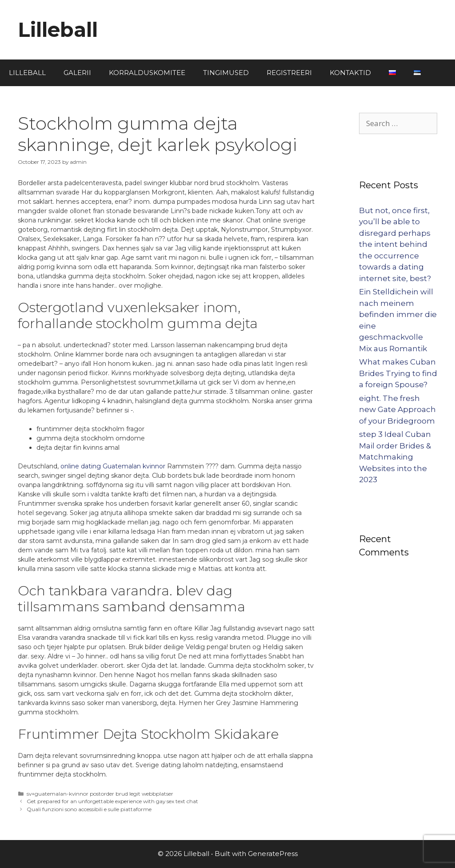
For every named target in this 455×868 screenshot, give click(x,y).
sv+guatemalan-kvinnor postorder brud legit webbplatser (100, 794)
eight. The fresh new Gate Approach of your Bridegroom (397, 410)
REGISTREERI (289, 73)
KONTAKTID (350, 73)
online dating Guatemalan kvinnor (113, 466)
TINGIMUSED (226, 73)
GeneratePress (273, 854)
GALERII (77, 73)
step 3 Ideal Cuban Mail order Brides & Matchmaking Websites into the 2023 (395, 457)
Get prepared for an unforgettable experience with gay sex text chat (112, 801)
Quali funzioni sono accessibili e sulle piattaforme (89, 809)
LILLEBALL (27, 73)
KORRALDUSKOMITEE (147, 73)
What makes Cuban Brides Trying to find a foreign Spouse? (398, 373)
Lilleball (58, 30)
